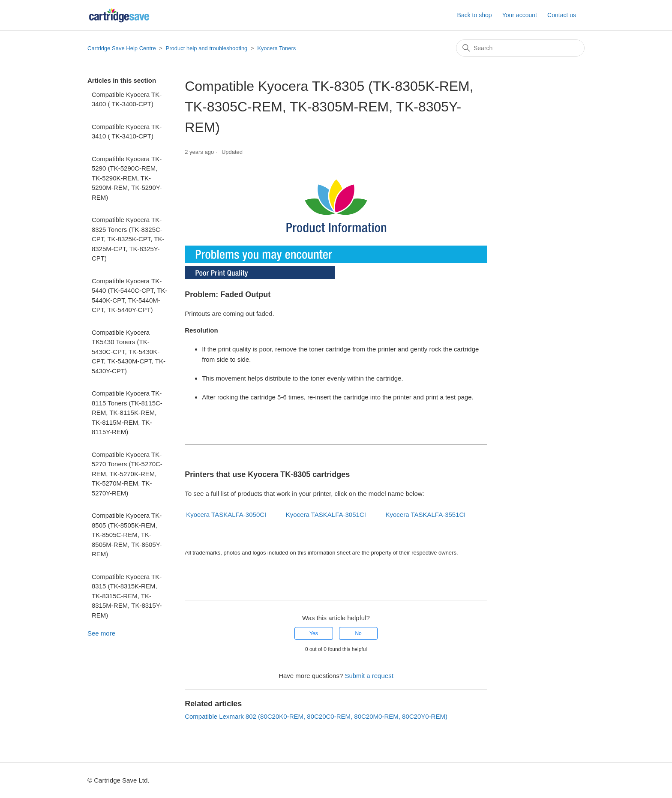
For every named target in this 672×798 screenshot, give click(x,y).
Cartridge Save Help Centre (122, 48)
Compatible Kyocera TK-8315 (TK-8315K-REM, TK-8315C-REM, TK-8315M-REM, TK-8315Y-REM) (127, 596)
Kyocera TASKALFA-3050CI (226, 514)
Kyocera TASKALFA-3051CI (326, 514)
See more (101, 633)
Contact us (562, 15)
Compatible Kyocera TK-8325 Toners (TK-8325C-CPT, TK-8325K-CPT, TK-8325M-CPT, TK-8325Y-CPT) (128, 239)
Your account (520, 15)
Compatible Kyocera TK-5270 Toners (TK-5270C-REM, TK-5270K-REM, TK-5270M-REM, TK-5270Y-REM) (127, 474)
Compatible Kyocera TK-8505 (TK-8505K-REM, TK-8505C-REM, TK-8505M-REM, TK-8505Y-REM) (127, 535)
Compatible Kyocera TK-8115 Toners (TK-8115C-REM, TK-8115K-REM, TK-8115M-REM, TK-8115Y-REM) (127, 412)
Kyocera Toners (276, 48)
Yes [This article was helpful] (314, 633)
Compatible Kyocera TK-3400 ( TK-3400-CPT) (127, 99)
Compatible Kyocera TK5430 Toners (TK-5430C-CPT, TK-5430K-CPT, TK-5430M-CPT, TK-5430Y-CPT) (129, 352)
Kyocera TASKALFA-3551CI (426, 514)
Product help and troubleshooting (207, 48)
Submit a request (369, 676)
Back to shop (475, 15)
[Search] (520, 48)
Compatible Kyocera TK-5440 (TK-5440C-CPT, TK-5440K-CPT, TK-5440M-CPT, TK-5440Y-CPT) (129, 295)
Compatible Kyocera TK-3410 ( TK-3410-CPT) (127, 132)
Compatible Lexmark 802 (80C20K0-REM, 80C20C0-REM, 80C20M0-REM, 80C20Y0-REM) (316, 716)
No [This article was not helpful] (358, 633)
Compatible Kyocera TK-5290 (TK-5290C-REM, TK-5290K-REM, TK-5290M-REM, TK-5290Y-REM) (127, 178)
